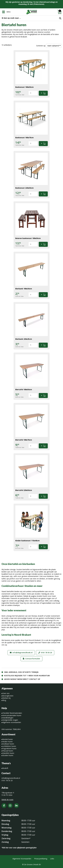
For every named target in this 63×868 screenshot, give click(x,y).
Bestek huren (8, 739)
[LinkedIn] (16, 806)
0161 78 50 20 (46, 653)
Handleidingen (8, 718)
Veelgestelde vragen (10, 720)
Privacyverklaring (41, 859)
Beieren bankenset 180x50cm (28, 238)
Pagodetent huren (9, 748)
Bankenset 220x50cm (24, 188)
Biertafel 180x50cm (24, 389)
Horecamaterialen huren (12, 715)
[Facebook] (4, 806)
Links (52, 859)
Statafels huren (8, 753)
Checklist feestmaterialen (12, 713)
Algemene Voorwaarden (22, 859)
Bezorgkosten (8, 696)
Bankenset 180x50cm (24, 87)
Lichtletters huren (9, 746)
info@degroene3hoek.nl (22, 653)
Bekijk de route (7, 800)
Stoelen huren (8, 755)
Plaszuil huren (8, 751)
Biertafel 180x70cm (24, 440)
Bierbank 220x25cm (24, 339)
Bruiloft (5, 768)
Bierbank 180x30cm (24, 289)
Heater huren (7, 742)
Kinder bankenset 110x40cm (27, 541)
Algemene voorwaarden (12, 722)
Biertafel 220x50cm (24, 490)
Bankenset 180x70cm (24, 138)
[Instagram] (10, 806)
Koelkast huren (8, 744)
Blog (4, 700)
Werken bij (6, 698)
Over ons (6, 693)
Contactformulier (33, 659)
